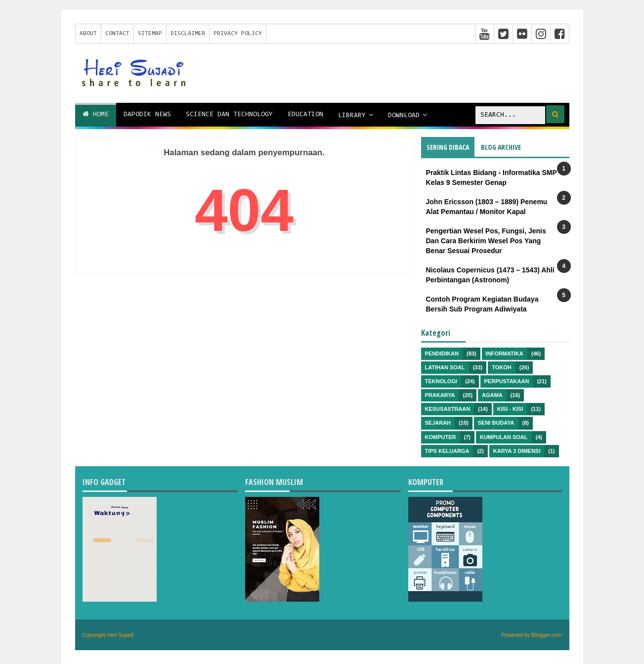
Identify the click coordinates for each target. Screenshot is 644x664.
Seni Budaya (496, 423)
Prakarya (440, 395)
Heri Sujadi (121, 635)
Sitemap (150, 34)
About (88, 34)
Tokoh (502, 367)
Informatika (505, 354)
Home (96, 114)
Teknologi (441, 381)
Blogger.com (546, 635)
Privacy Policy (238, 34)
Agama (492, 395)
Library (352, 116)
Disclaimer (188, 34)
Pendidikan (442, 354)
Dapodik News (147, 115)
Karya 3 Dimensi (517, 451)
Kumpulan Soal (504, 437)
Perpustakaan (507, 381)
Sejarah (438, 423)
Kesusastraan (448, 409)
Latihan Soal (445, 367)
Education (305, 115)
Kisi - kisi (510, 409)
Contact (117, 34)
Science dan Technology (229, 115)
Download (404, 116)
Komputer (441, 437)
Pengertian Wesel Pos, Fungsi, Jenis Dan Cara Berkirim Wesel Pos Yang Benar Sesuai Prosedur (486, 241)
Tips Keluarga (447, 451)
